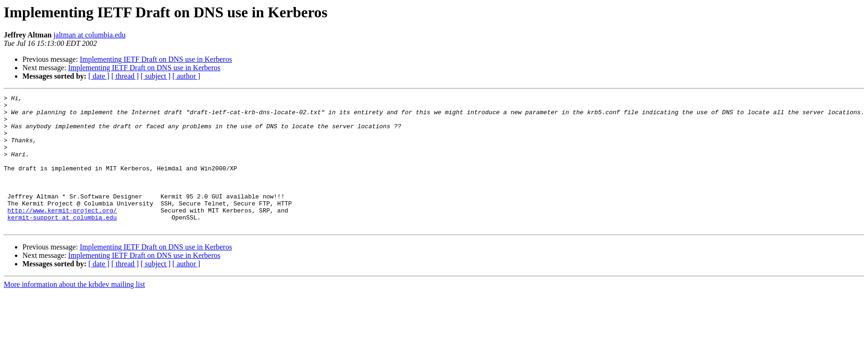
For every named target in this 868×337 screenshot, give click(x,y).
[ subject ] (156, 76)
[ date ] (99, 76)
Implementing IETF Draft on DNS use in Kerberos (156, 59)
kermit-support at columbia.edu (62, 242)
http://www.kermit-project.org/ (62, 234)
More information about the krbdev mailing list (74, 311)
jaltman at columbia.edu (89, 35)
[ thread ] (125, 76)
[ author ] (187, 76)
